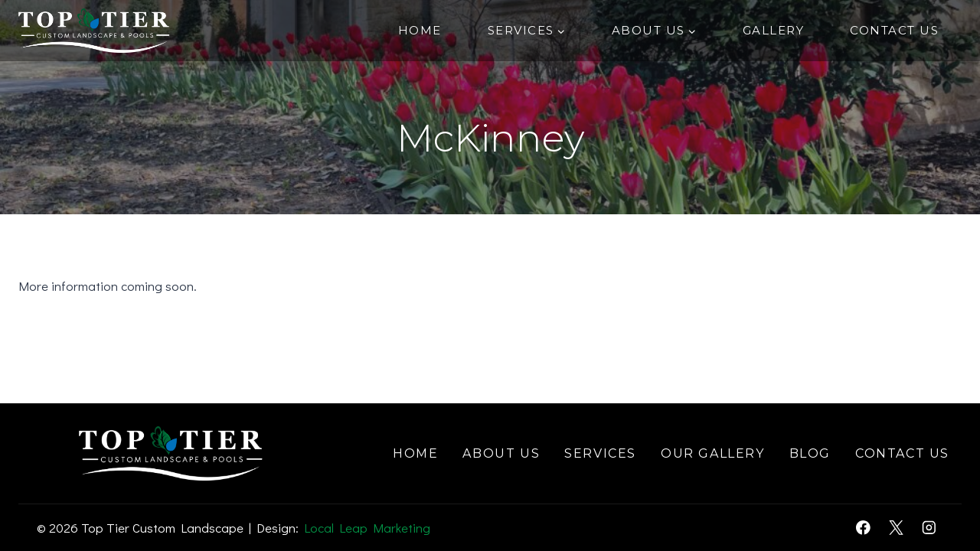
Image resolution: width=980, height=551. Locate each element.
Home (420, 30)
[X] (896, 528)
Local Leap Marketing (367, 528)
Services (600, 453)
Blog (810, 453)
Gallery (774, 30)
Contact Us (894, 30)
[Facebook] (863, 528)
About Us (501, 453)
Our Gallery (713, 453)
